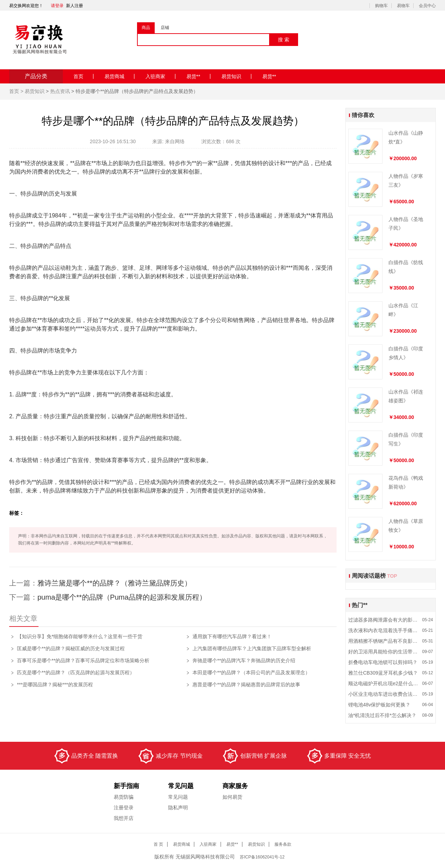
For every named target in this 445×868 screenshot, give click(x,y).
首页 (84, 76)
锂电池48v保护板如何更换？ (379, 705)
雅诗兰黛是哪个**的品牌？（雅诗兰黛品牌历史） (114, 583)
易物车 (403, 6)
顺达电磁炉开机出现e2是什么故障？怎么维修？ (384, 683)
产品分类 (36, 76)
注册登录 (124, 808)
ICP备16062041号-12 (263, 857)
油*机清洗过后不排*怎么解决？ (382, 715)
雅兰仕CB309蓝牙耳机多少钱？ (383, 673)
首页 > (17, 91)
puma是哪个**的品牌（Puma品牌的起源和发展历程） (122, 597)
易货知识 (237, 76)
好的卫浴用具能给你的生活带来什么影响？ (384, 652)
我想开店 (124, 818)
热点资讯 (60, 91)
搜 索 (284, 40)
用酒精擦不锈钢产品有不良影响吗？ (384, 641)
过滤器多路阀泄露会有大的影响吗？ (384, 620)
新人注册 (75, 6)
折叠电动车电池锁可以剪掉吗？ (383, 662)
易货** (199, 76)
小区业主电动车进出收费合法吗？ (384, 694)
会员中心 (427, 6)
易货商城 (120, 76)
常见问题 (178, 797)
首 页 (158, 844)
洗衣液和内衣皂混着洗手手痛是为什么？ (384, 630)
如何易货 (232, 797)
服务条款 (283, 844)
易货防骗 (124, 797)
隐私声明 (178, 808)
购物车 (381, 6)
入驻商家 (161, 76)
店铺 (165, 28)
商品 (146, 28)
